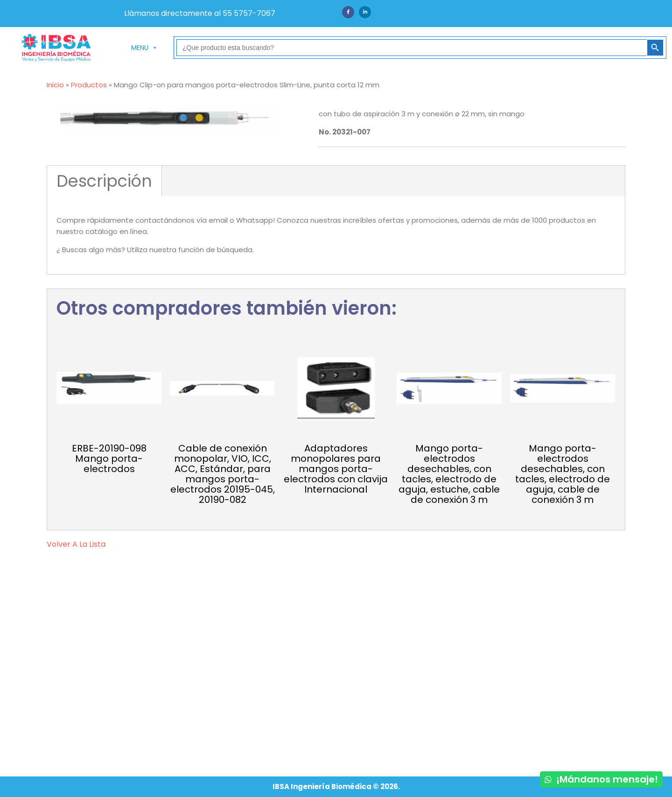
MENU (144, 48)
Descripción (104, 181)
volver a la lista (76, 544)
